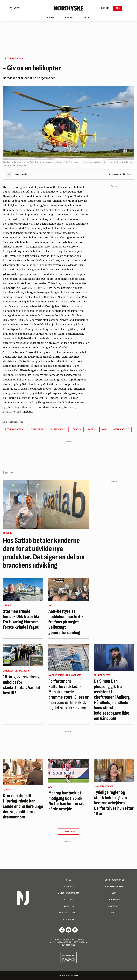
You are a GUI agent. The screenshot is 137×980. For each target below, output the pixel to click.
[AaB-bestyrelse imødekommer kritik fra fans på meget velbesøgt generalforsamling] (68, 590)
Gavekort (69, 900)
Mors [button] (105, 429)
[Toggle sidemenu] (126, 8)
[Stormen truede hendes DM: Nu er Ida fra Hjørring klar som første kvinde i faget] (23, 590)
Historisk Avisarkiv (114, 886)
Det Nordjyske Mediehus (73, 939)
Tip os (69, 880)
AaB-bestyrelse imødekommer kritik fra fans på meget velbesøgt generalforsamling (66, 622)
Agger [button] (92, 429)
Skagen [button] (77, 429)
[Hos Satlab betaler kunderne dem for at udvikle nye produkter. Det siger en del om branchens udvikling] (46, 504)
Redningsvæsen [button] (14, 58)
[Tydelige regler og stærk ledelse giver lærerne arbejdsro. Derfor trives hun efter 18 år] (114, 771)
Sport (87, 17)
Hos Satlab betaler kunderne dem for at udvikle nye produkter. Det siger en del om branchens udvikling (44, 553)
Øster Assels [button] (122, 429)
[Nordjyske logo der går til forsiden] (68, 8)
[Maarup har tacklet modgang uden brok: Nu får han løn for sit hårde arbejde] (68, 771)
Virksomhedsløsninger (69, 893)
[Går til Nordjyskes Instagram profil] (68, 930)
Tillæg (114, 913)
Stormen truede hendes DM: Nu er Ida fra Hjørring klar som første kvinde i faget (21, 619)
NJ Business (69, 886)
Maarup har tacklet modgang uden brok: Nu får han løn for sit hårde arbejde (66, 801)
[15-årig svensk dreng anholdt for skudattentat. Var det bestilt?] (23, 655)
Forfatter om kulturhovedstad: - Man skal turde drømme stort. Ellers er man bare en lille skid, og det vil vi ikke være (68, 695)
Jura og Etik (69, 919)
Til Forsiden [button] (69, 832)
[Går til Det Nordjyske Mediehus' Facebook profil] (62, 930)
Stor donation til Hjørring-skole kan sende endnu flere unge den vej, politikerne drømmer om (23, 807)
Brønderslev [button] (59, 429)
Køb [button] (118, 8)
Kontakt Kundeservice (114, 880)
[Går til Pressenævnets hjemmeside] (69, 957)
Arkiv (114, 893)
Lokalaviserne (114, 900)
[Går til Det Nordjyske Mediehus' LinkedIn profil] (75, 930)
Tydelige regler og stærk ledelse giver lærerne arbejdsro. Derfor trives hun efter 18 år (114, 803)
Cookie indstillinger (69, 976)
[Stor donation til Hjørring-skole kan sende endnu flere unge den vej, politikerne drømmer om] (23, 772)
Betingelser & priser (69, 913)
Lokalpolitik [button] (37, 429)
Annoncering (68, 906)
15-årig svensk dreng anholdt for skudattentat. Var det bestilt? (22, 685)
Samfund (52, 17)
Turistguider (114, 906)
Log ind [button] (105, 8)
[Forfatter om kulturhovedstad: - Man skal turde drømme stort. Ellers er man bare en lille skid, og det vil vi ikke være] (68, 657)
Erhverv (70, 17)
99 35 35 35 (70, 945)
